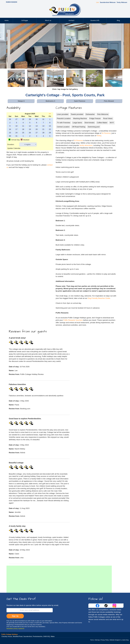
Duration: (11, 144)
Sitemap (97, 640)
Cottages (25, 21)
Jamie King (125, 640)
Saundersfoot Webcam (108, 2)
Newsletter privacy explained (15, 629)
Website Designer (115, 640)
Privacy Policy (105, 640)
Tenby (99, 136)
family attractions (86, 145)
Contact (71, 21)
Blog (118, 21)
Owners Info (95, 21)
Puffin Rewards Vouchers (73, 320)
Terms (92, 640)
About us (48, 21)
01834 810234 (12, 2)
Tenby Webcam (122, 2)
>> (50, 114)
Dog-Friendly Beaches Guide (99, 298)
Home (6, 21)
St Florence (106, 133)
